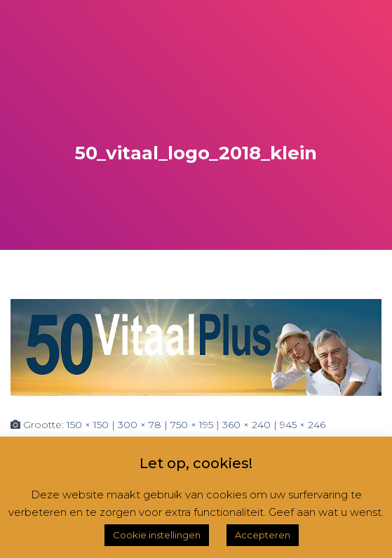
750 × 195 (192, 425)
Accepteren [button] (263, 535)
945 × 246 (303, 425)
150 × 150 (88, 425)
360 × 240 (246, 425)
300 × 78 (140, 425)
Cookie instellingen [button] (157, 535)
